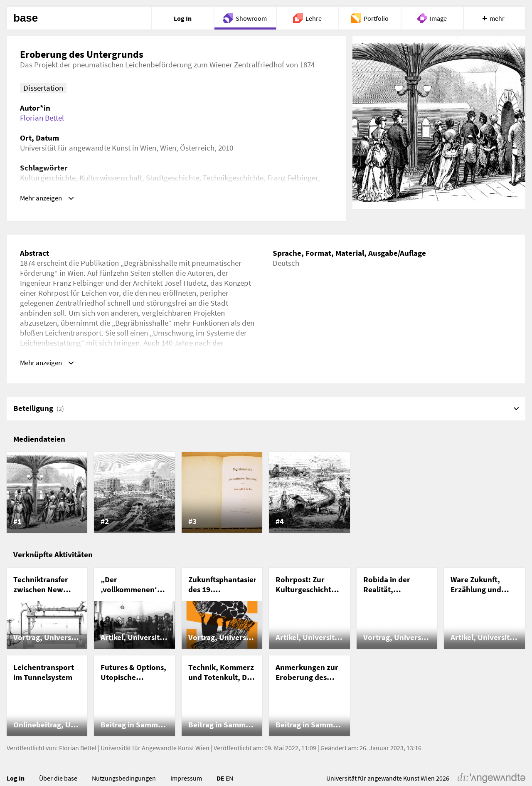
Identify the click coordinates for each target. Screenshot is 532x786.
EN (229, 780)
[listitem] (47, 494)
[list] (266, 494)
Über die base (58, 780)
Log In (16, 780)
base (26, 18)
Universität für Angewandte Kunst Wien (155, 750)
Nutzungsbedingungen (124, 780)
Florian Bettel (42, 118)
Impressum (186, 780)
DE (220, 780)
